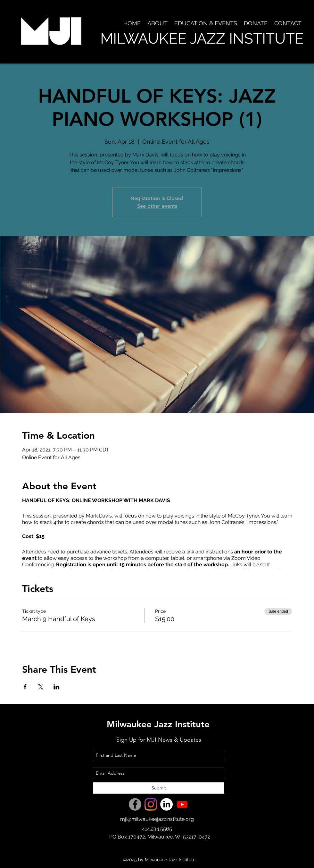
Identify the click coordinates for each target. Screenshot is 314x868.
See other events (157, 206)
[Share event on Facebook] (25, 687)
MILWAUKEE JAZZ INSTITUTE (202, 38)
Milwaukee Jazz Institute (158, 724)
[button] (157, 23)
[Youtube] (182, 804)
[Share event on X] (41, 687)
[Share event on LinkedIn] (57, 687)
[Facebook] (135, 804)
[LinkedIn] (166, 804)
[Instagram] (151, 804)
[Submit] (159, 788)
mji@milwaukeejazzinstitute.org (157, 819)
